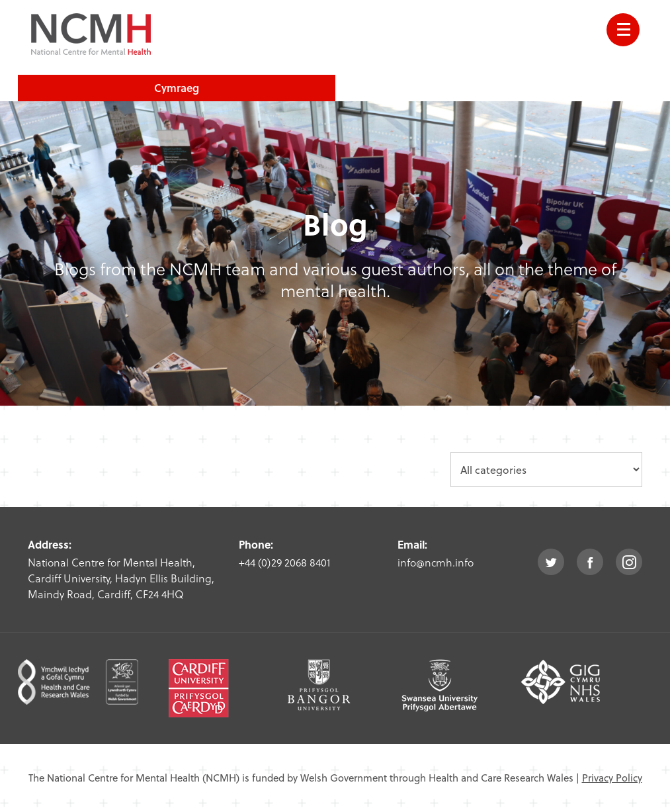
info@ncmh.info (436, 562)
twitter (551, 562)
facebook (590, 562)
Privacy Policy (612, 778)
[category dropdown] (546, 470)
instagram (629, 562)
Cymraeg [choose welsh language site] (177, 88)
